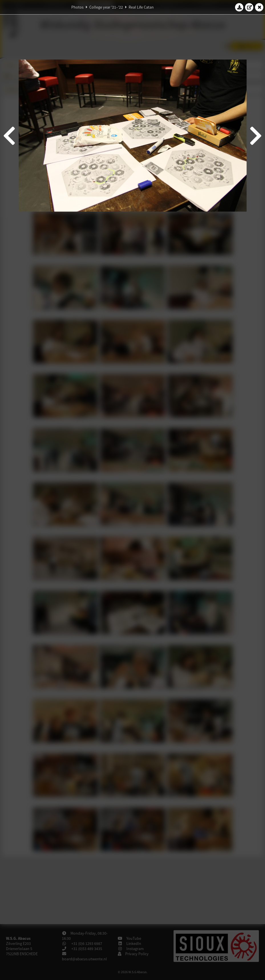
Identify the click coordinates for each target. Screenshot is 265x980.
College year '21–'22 (106, 7)
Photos (77, 7)
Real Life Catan (141, 7)
